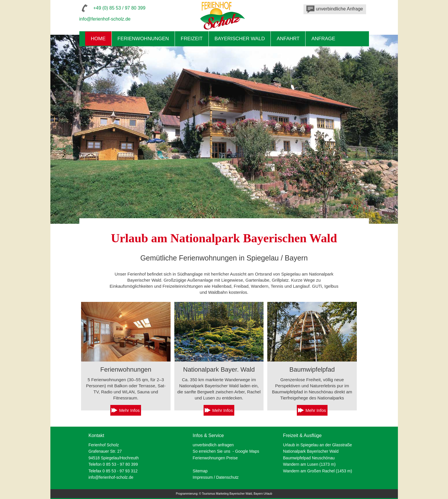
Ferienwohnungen (143, 39)
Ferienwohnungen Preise (215, 458)
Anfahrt (288, 39)
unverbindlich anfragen (213, 445)
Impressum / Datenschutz (216, 477)
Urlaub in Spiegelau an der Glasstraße (317, 445)
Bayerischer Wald (240, 39)
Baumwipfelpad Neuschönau (309, 458)
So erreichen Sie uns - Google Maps (226, 451)
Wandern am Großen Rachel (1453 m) (317, 471)
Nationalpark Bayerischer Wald (311, 451)
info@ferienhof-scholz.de (105, 19)
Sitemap (200, 471)
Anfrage (323, 39)
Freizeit (192, 39)
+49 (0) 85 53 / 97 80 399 (119, 8)
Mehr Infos (129, 410)
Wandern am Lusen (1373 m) (309, 464)
